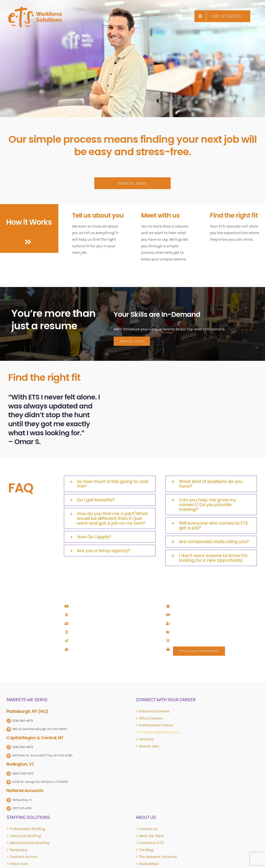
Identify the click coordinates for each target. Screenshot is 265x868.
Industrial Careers (154, 711)
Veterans (146, 739)
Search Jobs (149, 746)
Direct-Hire (19, 864)
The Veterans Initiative (158, 857)
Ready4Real (149, 864)
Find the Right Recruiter (159, 732)
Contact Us (148, 829)
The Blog (146, 850)
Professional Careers (156, 725)
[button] (110, 484)
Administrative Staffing (30, 843)
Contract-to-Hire (23, 857)
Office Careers (151, 718)
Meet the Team (151, 836)
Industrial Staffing (25, 836)
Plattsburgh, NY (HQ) (27, 711)
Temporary (18, 850)
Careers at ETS (151, 843)
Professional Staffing (27, 829)
